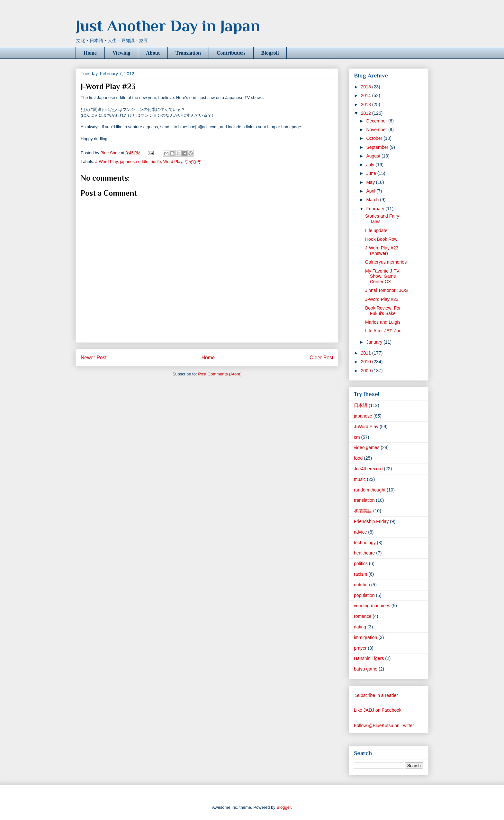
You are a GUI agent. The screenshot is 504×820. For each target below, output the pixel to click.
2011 (367, 353)
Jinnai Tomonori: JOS (387, 290)
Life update (376, 230)
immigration (365, 637)
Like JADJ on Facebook (378, 710)
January (375, 342)
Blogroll (270, 53)
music (360, 479)
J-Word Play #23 (382, 299)
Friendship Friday (371, 521)
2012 (367, 113)
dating (360, 627)
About (153, 53)
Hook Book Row (381, 239)
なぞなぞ (193, 162)
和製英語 (363, 511)
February (376, 209)
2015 (367, 87)
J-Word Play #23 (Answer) (382, 251)
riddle (156, 162)
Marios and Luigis (383, 322)
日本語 (361, 405)
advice (360, 532)
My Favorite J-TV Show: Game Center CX (382, 276)
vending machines (372, 606)
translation (364, 500)
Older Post (321, 358)
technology (365, 543)
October (375, 138)
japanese (363, 416)
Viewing (121, 53)
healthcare (364, 553)
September (378, 147)
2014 (367, 95)
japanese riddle (134, 162)
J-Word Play (107, 162)
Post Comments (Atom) (220, 374)
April (371, 191)
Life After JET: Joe (383, 331)
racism (360, 574)
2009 (367, 371)
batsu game (366, 669)
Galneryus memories (386, 262)
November (377, 130)
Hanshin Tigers (369, 658)
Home (90, 53)
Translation (188, 53)
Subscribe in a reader (377, 695)
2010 (367, 362)
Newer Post (94, 358)
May (371, 182)
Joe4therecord (368, 469)
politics (361, 563)
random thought (370, 490)
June (372, 173)
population (364, 595)
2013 (367, 104)
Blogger (283, 807)
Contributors (231, 53)
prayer (360, 648)
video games (367, 447)
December (377, 121)
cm (357, 437)
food (358, 458)
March (373, 200)
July (371, 165)
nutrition (362, 585)
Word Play (173, 162)
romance (363, 616)
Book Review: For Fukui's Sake (383, 311)
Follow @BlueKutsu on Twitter (384, 725)
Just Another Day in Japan (168, 26)
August (374, 156)
